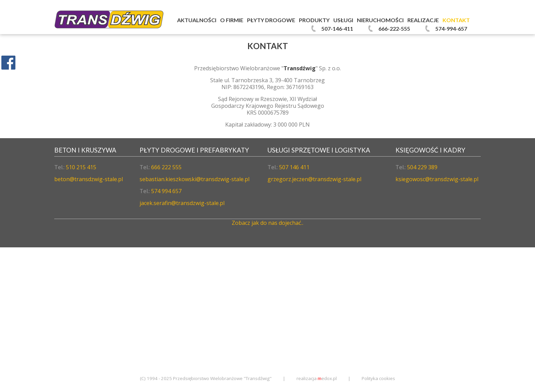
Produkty (314, 20)
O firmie (232, 20)
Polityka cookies (378, 378)
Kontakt (456, 20)
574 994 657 (166, 191)
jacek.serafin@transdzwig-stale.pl (182, 203)
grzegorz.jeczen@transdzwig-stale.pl (314, 179)
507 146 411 (294, 167)
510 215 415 (81, 167)
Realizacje (423, 20)
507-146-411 (337, 28)
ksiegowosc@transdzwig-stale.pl (437, 179)
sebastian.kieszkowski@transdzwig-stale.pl (194, 179)
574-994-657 (451, 28)
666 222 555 (166, 167)
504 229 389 (422, 167)
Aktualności (197, 20)
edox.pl (327, 378)
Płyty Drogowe (271, 20)
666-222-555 (394, 28)
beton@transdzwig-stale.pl (89, 179)
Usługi (343, 20)
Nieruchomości (380, 20)
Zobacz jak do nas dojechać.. (267, 223)
